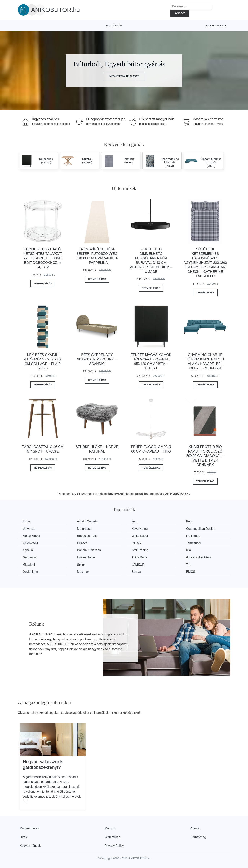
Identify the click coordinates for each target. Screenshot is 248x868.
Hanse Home (86, 557)
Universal (29, 529)
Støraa (136, 572)
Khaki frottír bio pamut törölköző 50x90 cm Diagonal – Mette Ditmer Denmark (205, 456)
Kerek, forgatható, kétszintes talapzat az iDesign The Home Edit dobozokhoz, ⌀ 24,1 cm (43, 258)
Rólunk (194, 828)
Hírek (23, 837)
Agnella (28, 550)
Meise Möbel (31, 536)
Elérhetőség (198, 837)
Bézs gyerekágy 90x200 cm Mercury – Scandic (97, 359)
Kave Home (140, 529)
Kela (189, 521)
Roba (26, 521)
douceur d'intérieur (199, 557)
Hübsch (82, 543)
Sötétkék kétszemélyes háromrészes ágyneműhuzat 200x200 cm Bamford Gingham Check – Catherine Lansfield (205, 263)
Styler (81, 565)
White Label (140, 536)
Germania (29, 557)
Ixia (189, 550)
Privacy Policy (216, 25)
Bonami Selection (89, 550)
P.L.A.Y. (137, 543)
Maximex (83, 572)
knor (135, 521)
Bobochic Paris (87, 536)
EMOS (191, 572)
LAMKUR (138, 565)
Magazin (110, 828)
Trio (189, 565)
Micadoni (29, 565)
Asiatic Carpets (87, 521)
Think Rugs (139, 557)
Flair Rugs (193, 536)
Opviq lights (31, 572)
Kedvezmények (30, 846)
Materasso (84, 529)
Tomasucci (193, 543)
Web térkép (114, 25)
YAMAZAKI (30, 543)
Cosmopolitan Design (201, 529)
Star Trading (140, 550)
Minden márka (29, 828)
